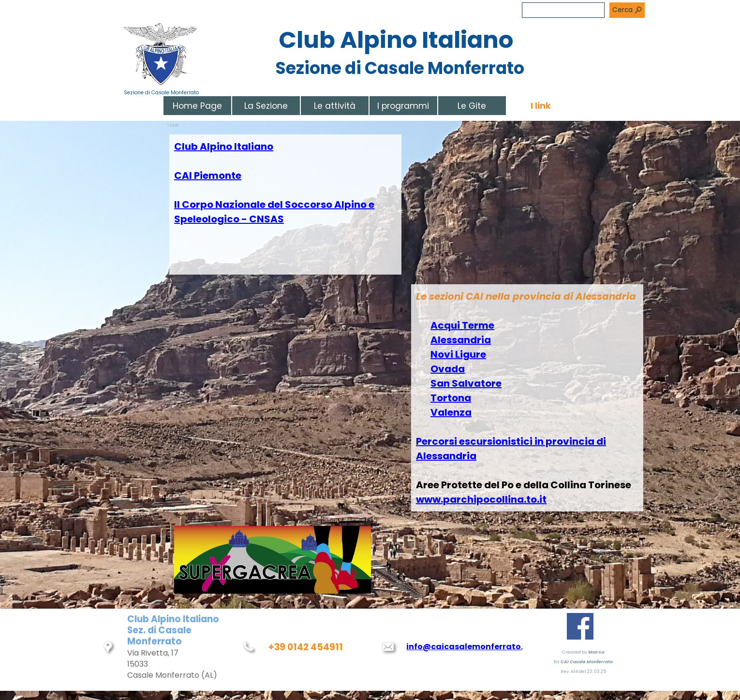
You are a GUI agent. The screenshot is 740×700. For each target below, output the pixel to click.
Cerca (622, 10)
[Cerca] (563, 10)
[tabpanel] (285, 204)
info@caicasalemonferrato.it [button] (468, 647)
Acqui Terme (462, 325)
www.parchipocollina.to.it (481, 499)
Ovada (448, 369)
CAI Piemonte (208, 175)
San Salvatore (466, 383)
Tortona (451, 398)
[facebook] (580, 626)
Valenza (451, 412)
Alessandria (461, 340)
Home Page (197, 106)
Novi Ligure (458, 354)
